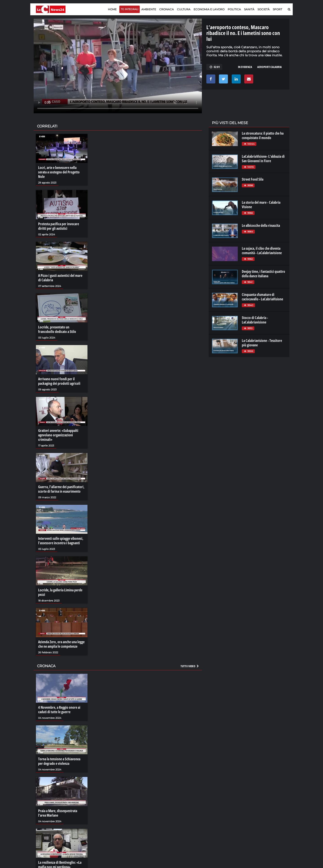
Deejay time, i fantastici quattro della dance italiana (263, 274)
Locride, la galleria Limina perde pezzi (60, 592)
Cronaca (167, 9)
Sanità (249, 9)
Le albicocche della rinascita (261, 225)
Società (264, 9)
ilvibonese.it (259, 814)
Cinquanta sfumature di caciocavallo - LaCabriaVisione (262, 297)
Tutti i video (190, 666)
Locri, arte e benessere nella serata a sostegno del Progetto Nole (59, 172)
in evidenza (245, 67)
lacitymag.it (260, 800)
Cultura (184, 9)
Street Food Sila (253, 179)
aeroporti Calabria (270, 67)
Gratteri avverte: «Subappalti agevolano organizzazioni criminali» (58, 435)
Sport (277, 9)
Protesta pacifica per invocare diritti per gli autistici (59, 226)
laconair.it (219, 809)
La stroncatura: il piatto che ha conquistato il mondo (263, 136)
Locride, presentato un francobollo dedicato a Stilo (57, 329)
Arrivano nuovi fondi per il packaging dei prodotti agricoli (59, 381)
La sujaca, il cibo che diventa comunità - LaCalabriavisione (262, 251)
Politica (234, 9)
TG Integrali (130, 9)
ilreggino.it (259, 805)
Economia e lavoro (209, 9)
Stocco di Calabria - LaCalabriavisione (255, 320)
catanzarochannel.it (265, 818)
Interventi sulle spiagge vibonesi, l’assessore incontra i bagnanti (61, 541)
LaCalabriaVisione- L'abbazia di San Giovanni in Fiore (263, 159)
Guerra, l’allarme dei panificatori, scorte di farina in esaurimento (61, 489)
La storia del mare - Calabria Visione (261, 205)
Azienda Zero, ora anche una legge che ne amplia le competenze (61, 644)
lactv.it (216, 805)
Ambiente (149, 9)
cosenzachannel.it (264, 809)
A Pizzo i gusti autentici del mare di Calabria (60, 278)
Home (112, 9)
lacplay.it (218, 800)
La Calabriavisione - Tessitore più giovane (262, 343)
